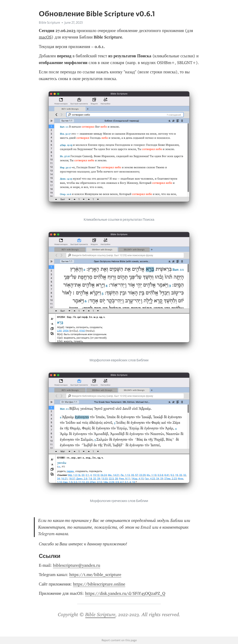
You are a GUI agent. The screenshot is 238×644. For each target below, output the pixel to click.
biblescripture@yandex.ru (77, 565)
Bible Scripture (49, 23)
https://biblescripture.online (99, 584)
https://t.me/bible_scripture (95, 575)
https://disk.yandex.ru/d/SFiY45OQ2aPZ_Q (125, 593)
